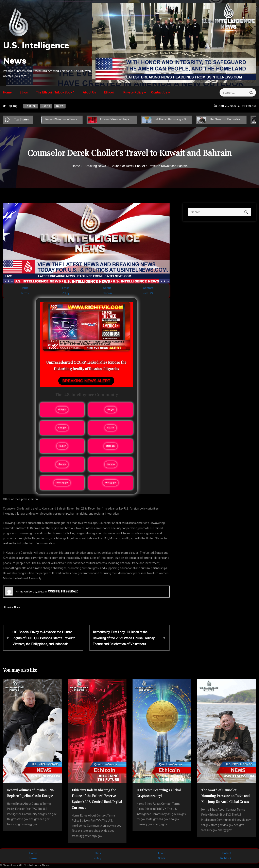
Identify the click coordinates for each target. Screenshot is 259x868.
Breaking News (12, 607)
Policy (66, 293)
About (107, 288)
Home (7, 92)
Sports (46, 106)
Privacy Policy (133, 92)
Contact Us (159, 92)
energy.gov (111, 483)
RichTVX (148, 293)
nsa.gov (62, 428)
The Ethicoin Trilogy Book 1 (55, 92)
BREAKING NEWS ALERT (86, 381)
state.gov (111, 446)
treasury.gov (62, 483)
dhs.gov (62, 464)
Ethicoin (110, 92)
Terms (25, 293)
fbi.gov (62, 446)
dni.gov (62, 409)
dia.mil (111, 428)
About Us (89, 92)
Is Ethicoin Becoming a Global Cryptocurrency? (181, 119)
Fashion (31, 106)
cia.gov (111, 409)
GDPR (162, 858)
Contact (148, 288)
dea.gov (111, 464)
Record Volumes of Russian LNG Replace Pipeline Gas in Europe (82, 119)
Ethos (24, 92)
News (60, 106)
